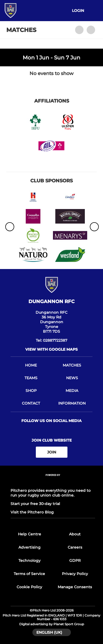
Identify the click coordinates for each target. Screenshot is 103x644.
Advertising (30, 547)
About (75, 534)
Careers (75, 547)
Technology (30, 560)
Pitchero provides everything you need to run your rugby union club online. (51, 493)
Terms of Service (29, 574)
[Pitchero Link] (53, 482)
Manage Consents (75, 587)
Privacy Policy (75, 574)
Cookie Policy (29, 587)
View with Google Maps (51, 349)
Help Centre (30, 534)
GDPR (75, 560)
